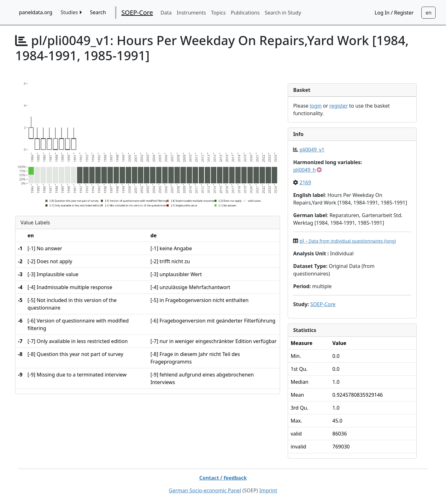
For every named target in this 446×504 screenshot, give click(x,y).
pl (348, 241)
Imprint (268, 490)
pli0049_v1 (312, 150)
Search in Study (283, 13)
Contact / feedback (223, 478)
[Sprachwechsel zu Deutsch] (428, 13)
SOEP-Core (137, 12)
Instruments (191, 13)
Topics (218, 13)
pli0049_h (304, 170)
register (338, 106)
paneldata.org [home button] (36, 12)
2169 (305, 182)
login (316, 106)
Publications (245, 13)
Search (98, 12)
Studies (71, 12)
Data (166, 13)
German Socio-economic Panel (205, 490)
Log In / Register (394, 13)
